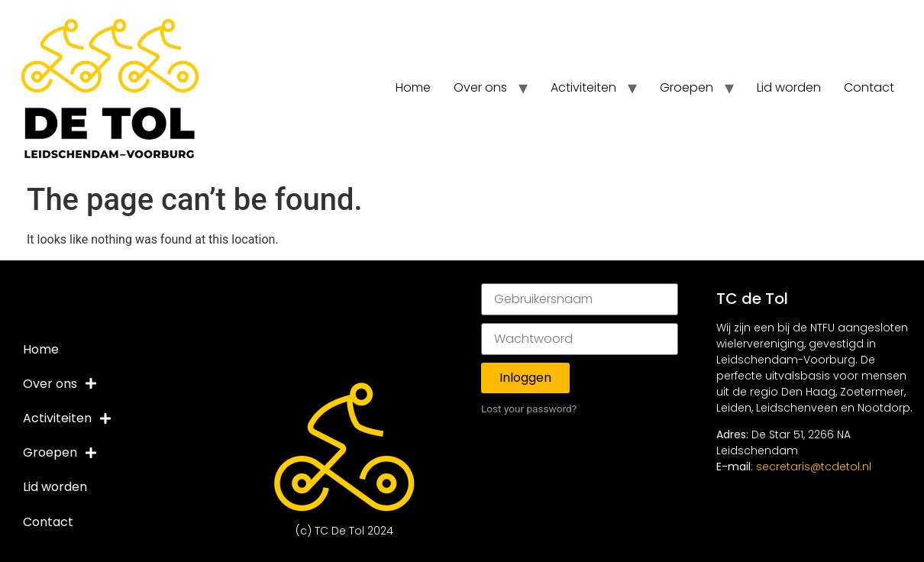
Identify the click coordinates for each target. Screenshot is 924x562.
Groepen (687, 87)
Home (413, 87)
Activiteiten (583, 87)
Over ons (480, 87)
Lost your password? (529, 409)
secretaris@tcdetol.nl (814, 467)
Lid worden (789, 87)
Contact (869, 87)
